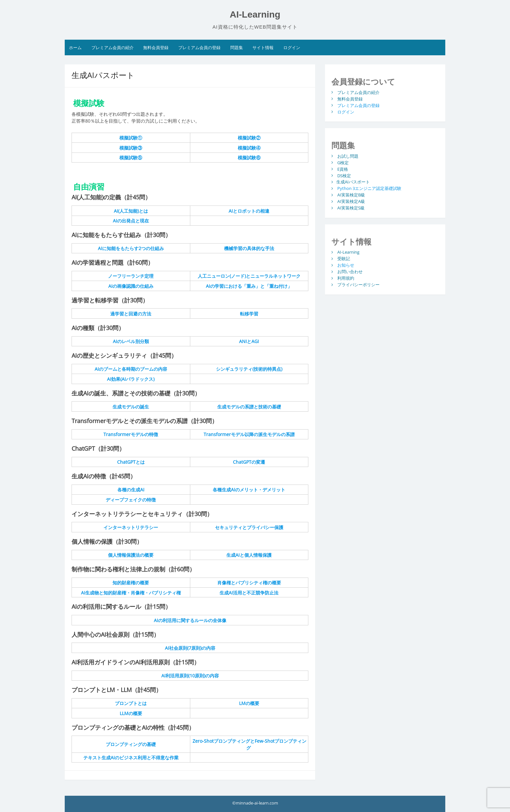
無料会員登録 (156, 47)
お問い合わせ (350, 272)
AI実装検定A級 (351, 201)
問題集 (237, 47)
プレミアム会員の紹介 (113, 47)
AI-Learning (255, 14)
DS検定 (344, 175)
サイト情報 (263, 47)
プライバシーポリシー (358, 285)
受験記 (344, 259)
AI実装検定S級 (351, 208)
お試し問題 (348, 156)
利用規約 (346, 278)
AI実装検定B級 (351, 195)
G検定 (343, 162)
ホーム (75, 47)
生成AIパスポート (353, 182)
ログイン (292, 47)
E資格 (343, 169)
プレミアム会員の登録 (199, 47)
